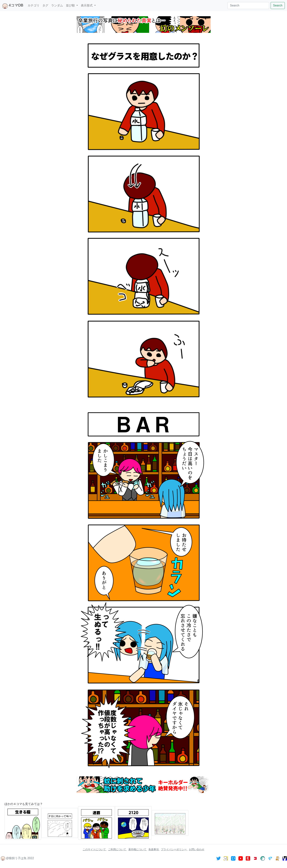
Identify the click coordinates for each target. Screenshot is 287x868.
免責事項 (154, 849)
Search (278, 5)
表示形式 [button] (87, 5)
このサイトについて (95, 849)
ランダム (57, 5)
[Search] (248, 6)
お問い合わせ (197, 849)
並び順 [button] (71, 5)
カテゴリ (34, 5)
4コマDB (13, 6)
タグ (45, 5)
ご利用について (117, 849)
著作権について (138, 849)
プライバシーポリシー (174, 849)
